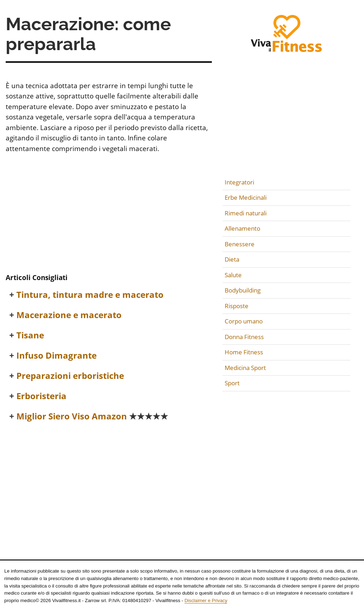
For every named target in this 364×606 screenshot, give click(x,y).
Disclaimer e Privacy (206, 600)
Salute (233, 275)
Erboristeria (41, 396)
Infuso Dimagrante (57, 356)
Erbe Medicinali (246, 197)
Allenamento (242, 228)
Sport (232, 383)
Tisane (30, 335)
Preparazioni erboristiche (70, 376)
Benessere (240, 244)
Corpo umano (244, 321)
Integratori (239, 182)
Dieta (232, 259)
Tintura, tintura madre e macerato (90, 295)
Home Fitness (244, 352)
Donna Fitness (244, 337)
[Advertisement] (109, 214)
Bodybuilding (243, 290)
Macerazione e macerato (69, 315)
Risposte (237, 306)
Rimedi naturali (246, 213)
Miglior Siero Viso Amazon (92, 416)
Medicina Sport (245, 368)
